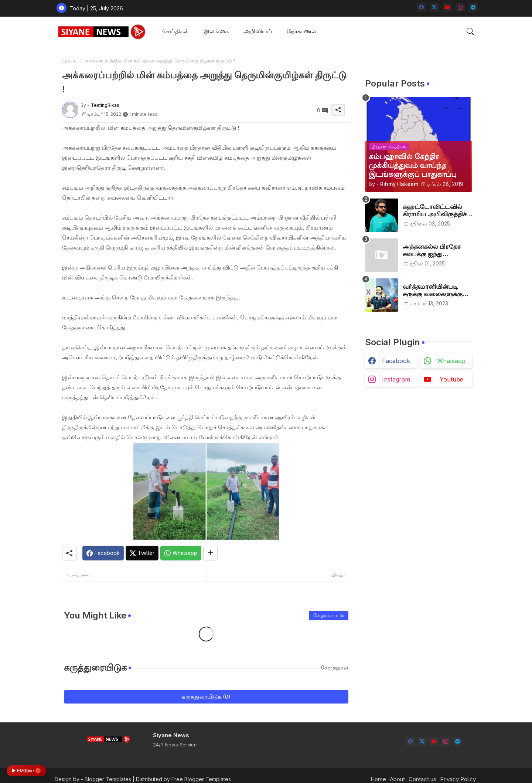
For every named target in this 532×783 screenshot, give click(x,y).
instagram (396, 379)
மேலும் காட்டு (329, 615)
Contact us (422, 779)
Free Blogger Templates (201, 779)
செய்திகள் (175, 31)
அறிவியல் (258, 31)
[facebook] (421, 8)
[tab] (175, 32)
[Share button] (210, 553)
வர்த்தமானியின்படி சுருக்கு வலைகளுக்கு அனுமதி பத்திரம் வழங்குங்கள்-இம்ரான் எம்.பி (435, 290)
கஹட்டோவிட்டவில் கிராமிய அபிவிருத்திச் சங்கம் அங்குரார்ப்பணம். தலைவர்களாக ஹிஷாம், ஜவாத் (437, 211)
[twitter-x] (434, 8)
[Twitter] (142, 553)
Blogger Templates (108, 779)
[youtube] (447, 8)
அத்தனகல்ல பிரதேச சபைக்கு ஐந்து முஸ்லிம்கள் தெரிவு (432, 250)
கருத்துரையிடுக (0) (206, 697)
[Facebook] (103, 553)
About (397, 779)
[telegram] (473, 8)
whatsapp (451, 361)
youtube (451, 379)
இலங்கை (216, 31)
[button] (470, 31)
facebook (396, 361)
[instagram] (460, 8)
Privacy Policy (458, 779)
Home (378, 779)
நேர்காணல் (301, 31)
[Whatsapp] (181, 553)
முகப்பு (70, 61)
